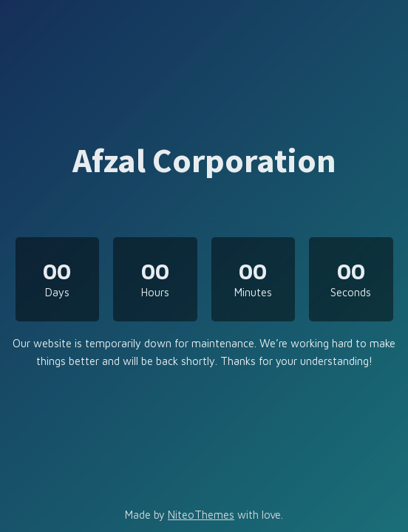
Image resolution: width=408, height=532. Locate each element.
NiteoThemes (201, 515)
